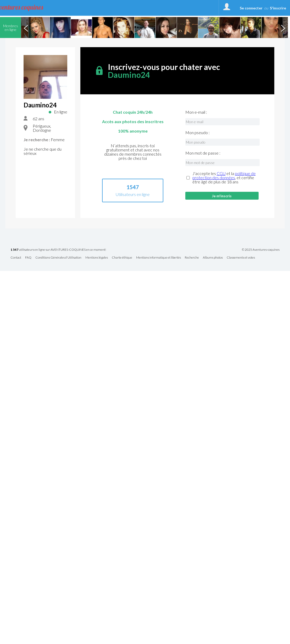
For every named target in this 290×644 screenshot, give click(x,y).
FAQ (28, 258)
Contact (16, 258)
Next (283, 28)
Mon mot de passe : (203, 153)
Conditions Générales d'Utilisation (58, 258)
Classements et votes (241, 258)
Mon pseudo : (197, 133)
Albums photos (213, 258)
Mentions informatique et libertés (158, 258)
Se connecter (251, 8)
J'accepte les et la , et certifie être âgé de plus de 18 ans (224, 178)
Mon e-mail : (196, 112)
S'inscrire (278, 8)
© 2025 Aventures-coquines (261, 250)
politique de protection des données (224, 175)
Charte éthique (122, 258)
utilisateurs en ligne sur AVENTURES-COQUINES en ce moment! (58, 250)
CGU (221, 173)
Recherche (192, 258)
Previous (26, 28)
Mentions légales (97, 258)
